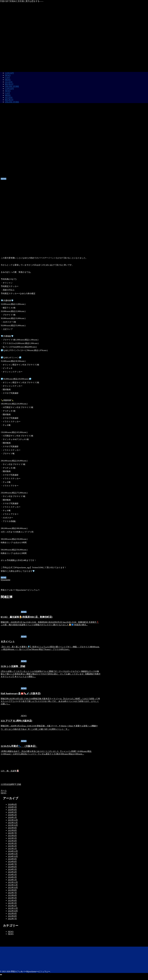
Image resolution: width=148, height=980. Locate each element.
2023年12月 (13, 882)
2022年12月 (13, 908)
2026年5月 (12, 807)
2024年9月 (12, 859)
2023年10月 (13, 887)
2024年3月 (12, 875)
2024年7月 (12, 864)
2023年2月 (12, 906)
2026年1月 (12, 817)
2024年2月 (12, 877)
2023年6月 (12, 895)
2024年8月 (12, 862)
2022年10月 (13, 911)
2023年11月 (13, 885)
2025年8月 (12, 830)
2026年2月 (12, 815)
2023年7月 (12, 893)
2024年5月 (12, 869)
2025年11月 (13, 823)
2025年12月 (13, 820)
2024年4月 (12, 872)
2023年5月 (12, 898)
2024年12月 (13, 851)
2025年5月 (12, 838)
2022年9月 (12, 913)
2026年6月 (12, 804)
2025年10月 (13, 825)
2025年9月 (12, 828)
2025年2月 (12, 846)
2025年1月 (12, 849)
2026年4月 (12, 810)
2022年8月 (12, 916)
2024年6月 (12, 867)
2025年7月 (12, 833)
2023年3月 (12, 903)
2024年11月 (13, 854)
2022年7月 (12, 919)
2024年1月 (12, 880)
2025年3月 (12, 843)
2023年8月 (12, 890)
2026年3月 (12, 812)
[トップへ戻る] (1, 975)
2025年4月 (12, 841)
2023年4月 (12, 900)
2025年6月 (12, 836)
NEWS (4, 578)
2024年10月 (13, 856)
